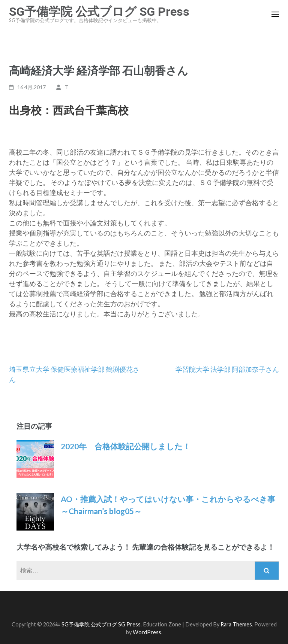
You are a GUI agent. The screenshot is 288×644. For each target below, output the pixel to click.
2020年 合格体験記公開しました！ (126, 446)
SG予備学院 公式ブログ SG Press (99, 12)
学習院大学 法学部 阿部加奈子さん (227, 369)
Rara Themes (236, 624)
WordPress (147, 632)
